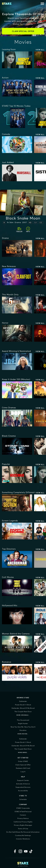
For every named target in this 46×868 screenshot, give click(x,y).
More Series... (23, 752)
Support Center (23, 780)
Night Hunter (23, 723)
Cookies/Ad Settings (23, 835)
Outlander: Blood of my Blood (23, 708)
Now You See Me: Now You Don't (23, 727)
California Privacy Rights (23, 822)
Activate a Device (23, 784)
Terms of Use (23, 829)
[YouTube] (26, 851)
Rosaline (23, 730)
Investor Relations (23, 839)
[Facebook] (15, 851)
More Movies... (23, 734)
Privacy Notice (23, 818)
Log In (23, 772)
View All (40, 50)
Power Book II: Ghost (23, 705)
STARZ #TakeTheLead (23, 812)
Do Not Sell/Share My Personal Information (23, 832)
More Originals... (23, 715)
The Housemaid (23, 720)
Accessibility (23, 791)
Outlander (23, 701)
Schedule (23, 799)
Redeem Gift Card (23, 768)
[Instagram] (20, 851)
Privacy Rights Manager (23, 825)
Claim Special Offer (23, 765)
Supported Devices (23, 787)
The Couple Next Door (23, 712)
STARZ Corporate (23, 808)
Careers (23, 815)
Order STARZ (23, 761)
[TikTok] (31, 851)
